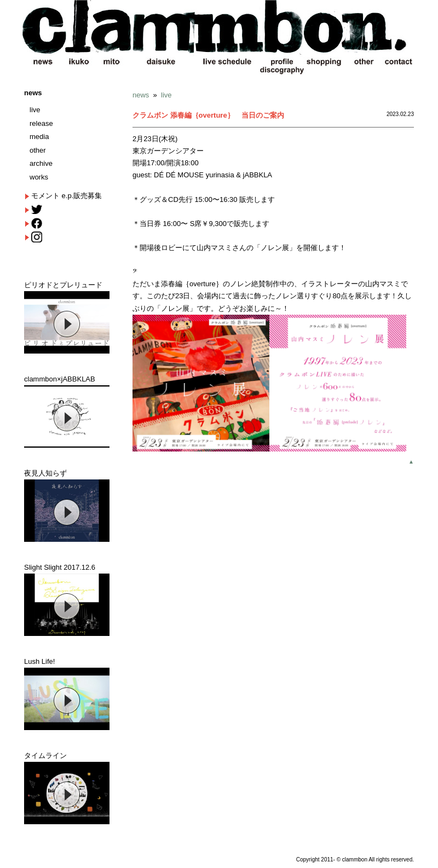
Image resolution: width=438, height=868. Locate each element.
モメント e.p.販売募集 (67, 196)
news (33, 93)
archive (41, 163)
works (39, 177)
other (38, 150)
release (41, 123)
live (35, 110)
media (39, 137)
